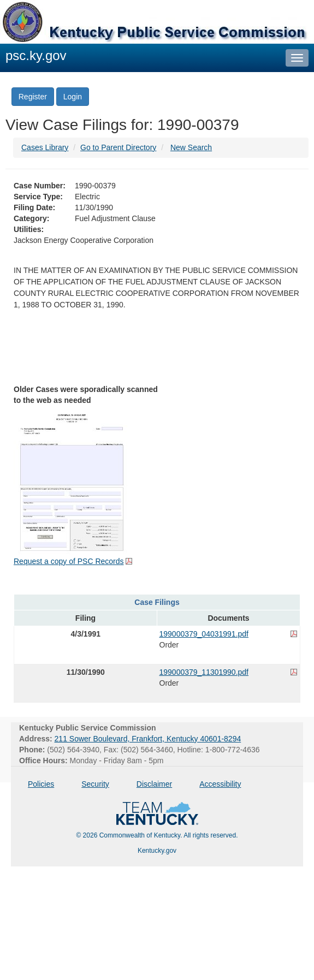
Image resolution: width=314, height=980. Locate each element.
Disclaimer (154, 784)
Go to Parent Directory (118, 147)
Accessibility (220, 784)
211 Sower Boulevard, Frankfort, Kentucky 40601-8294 (148, 739)
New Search (191, 147)
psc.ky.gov (36, 55)
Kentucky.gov (157, 851)
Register (33, 97)
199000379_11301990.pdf (204, 672)
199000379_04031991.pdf (204, 634)
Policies (41, 784)
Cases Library (45, 147)
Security (95, 784)
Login (73, 97)
